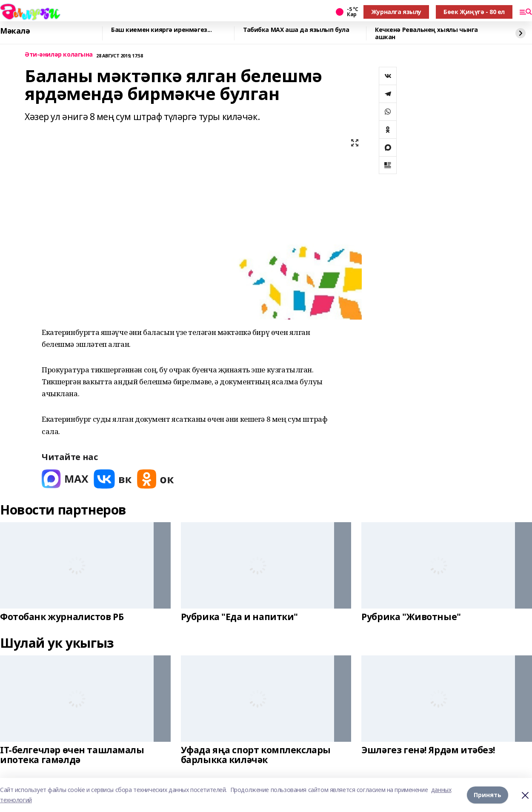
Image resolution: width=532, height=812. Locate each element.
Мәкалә (15, 31)
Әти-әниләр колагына (59, 55)
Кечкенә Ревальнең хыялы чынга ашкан (426, 33)
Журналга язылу (396, 12)
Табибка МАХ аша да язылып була (296, 30)
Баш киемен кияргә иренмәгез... (161, 30)
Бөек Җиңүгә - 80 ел (474, 12)
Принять (488, 795)
